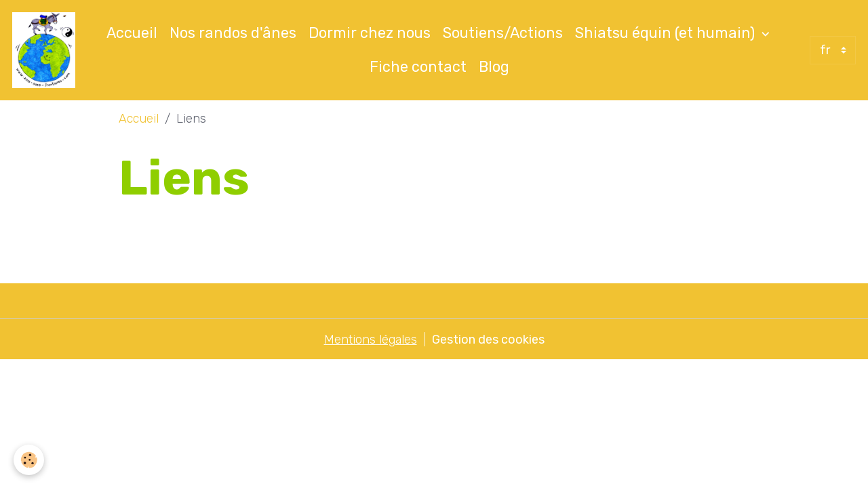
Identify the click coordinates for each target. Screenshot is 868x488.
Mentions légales (371, 340)
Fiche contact (418, 67)
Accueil (132, 33)
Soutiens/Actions (503, 33)
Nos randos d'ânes (233, 33)
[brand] (44, 50)
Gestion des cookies (488, 340)
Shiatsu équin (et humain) (667, 33)
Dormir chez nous (370, 33)
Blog (494, 67)
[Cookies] (29, 460)
